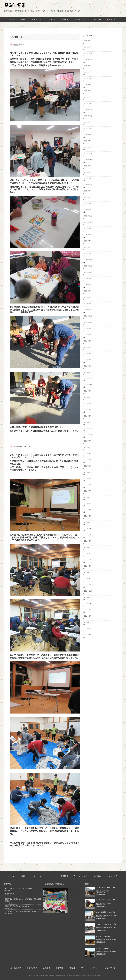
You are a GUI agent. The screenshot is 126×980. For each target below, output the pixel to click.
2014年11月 (88, 597)
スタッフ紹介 (112, 19)
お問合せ (72, 968)
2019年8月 (88, 335)
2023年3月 (88, 172)
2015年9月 (88, 535)
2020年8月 (88, 285)
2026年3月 (88, 41)
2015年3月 (88, 572)
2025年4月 (88, 85)
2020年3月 (88, 297)
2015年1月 (88, 585)
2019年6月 (88, 341)
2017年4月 (88, 454)
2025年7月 (88, 72)
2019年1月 (88, 366)
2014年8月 (88, 616)
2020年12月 (88, 260)
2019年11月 (88, 316)
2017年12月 (88, 429)
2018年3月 (88, 410)
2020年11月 (88, 266)
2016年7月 (88, 491)
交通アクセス (32, 968)
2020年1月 (88, 310)
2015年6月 (88, 554)
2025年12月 (88, 53)
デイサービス (36, 19)
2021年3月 (88, 247)
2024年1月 (88, 147)
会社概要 (47, 968)
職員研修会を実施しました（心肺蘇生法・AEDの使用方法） (23, 900)
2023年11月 (88, 153)
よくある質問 (16, 968)
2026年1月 (88, 47)
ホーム (11, 19)
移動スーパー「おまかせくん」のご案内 (18, 889)
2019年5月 (88, 347)
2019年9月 (88, 329)
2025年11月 (88, 60)
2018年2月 (88, 416)
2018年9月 (88, 391)
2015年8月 (88, 541)
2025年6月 (88, 78)
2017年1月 (88, 466)
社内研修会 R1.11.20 (22, 447)
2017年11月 (88, 435)
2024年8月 (88, 122)
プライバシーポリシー (90, 968)
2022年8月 (88, 191)
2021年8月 (88, 228)
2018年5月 (88, 404)
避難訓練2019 (19, 45)
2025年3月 (88, 91)
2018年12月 (88, 372)
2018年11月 (88, 379)
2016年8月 (88, 485)
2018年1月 (88, 422)
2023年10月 (88, 160)
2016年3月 (88, 516)
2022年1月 (88, 210)
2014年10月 (88, 604)
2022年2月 (88, 203)
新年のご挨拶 (10, 894)
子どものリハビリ (81, 19)
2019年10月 (88, 322)
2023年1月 (88, 178)
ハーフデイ (51, 19)
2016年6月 (88, 497)
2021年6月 (88, 235)
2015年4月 (88, 566)
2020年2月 (88, 303)
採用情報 (59, 968)
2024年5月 (88, 135)
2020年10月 (88, 272)
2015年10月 (88, 529)
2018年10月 (88, 385)
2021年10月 (88, 222)
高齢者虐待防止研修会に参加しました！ (18, 906)
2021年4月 (88, 241)
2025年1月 (88, 103)
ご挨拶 (22, 19)
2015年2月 (88, 579)
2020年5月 (88, 291)
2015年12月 (88, 522)
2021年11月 (88, 216)
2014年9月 (88, 610)
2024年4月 (88, 141)
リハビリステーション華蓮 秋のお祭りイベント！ (22, 911)
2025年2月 (88, 97)
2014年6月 (88, 629)
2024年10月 (88, 116)
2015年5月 (88, 560)
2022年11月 (88, 185)
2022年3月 (88, 197)
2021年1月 (88, 253)
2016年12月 (88, 472)
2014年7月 (88, 622)
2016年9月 (88, 479)
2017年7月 (88, 441)
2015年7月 (88, 547)
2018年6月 (88, 397)
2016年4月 (88, 510)
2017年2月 (88, 460)
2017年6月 (88, 447)
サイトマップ (110, 968)
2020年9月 (88, 278)
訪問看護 (65, 19)
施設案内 (98, 19)
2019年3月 (88, 354)
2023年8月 (88, 166)
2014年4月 (88, 635)
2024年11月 (88, 110)
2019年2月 (88, 360)
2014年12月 (88, 591)
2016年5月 (88, 504)
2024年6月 (88, 128)
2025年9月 (88, 66)
